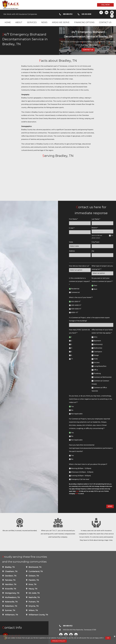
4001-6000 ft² (75, 309)
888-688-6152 (68, 14)
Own (94, 286)
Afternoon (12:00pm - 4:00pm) (81, 472)
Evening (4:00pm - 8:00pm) (80, 476)
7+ (71, 359)
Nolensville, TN (11, 602)
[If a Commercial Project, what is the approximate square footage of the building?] (91, 325)
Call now (105, 5)
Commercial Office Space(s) (99, 389)
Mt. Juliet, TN (34, 593)
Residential (74, 289)
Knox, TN (32, 584)
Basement (96, 341)
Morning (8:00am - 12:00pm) (80, 468)
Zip (93, 251)
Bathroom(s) (97, 344)
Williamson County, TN (38, 615)
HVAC (95, 359)
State (71, 242)
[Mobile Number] (102, 231)
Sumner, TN (10, 610)
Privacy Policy (59, 641)
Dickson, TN (33, 576)
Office (95, 370)
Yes (112, 236)
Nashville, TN (34, 597)
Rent (94, 289)
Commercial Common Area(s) (100, 382)
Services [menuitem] (32, 22)
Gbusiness (112, 12)
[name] (80, 223)
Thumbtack (112, 16)
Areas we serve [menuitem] (61, 22)
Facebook (101, 12)
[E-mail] (80, 232)
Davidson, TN (10, 576)
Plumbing (96, 374)
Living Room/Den (99, 366)
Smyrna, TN (33, 606)
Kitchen (96, 363)
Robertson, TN (11, 606)
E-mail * (72, 228)
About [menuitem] (19, 22)
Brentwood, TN (35, 567)
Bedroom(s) (97, 348)
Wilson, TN (33, 610)
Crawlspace (97, 352)
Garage (95, 355)
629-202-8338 (86, 14)
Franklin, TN (33, 580)
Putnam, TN (34, 602)
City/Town (95, 242)
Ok (108, 638)
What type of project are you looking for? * (102, 268)
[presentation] (83, 500)
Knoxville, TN (10, 589)
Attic (95, 337)
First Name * (73, 219)
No (71, 410)
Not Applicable (76, 414)
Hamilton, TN (10, 584)
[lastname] (102, 223)
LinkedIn (107, 12)
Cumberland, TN (35, 571)
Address (72, 251)
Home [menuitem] (8, 22)
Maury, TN (33, 589)
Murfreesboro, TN (12, 597)
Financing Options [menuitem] (84, 22)
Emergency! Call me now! (79, 479)
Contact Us (88, 50)
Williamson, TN (11, 615)
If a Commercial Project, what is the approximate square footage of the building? (89, 319)
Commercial (74, 292)
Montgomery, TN (12, 593)
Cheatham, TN (11, 571)
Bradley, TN (10, 567)
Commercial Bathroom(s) (102, 377)
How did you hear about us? (79, 266)
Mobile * (95, 228)
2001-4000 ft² (75, 305)
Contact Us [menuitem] (105, 22)
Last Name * (96, 219)
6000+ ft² (74, 313)
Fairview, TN (10, 580)
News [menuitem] (44, 22)
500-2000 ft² (75, 302)
